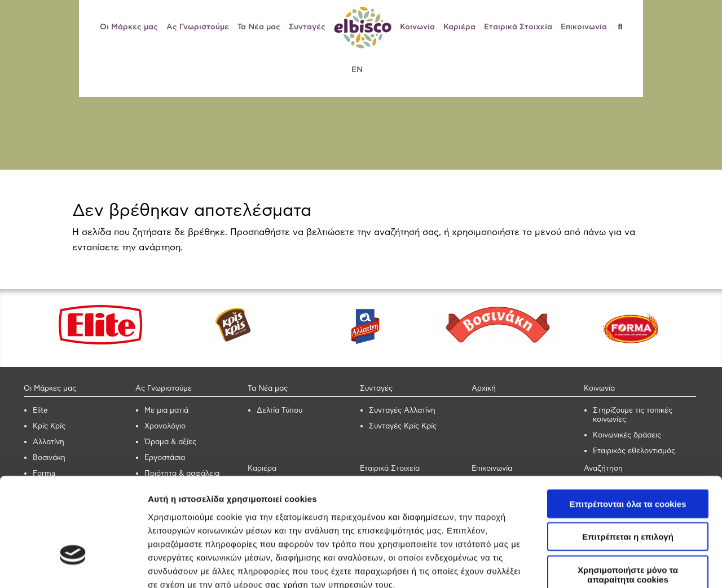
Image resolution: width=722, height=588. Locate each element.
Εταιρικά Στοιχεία (518, 27)
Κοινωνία (417, 27)
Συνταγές (307, 27)
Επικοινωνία (584, 27)
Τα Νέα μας (259, 27)
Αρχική (484, 389)
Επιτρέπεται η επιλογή (628, 456)
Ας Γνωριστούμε (198, 27)
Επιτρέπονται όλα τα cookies (628, 423)
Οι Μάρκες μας (129, 27)
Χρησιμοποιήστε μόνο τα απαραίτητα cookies (628, 493)
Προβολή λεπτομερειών (196, 566)
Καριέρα (459, 27)
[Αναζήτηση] (625, 27)
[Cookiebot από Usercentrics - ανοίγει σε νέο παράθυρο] (73, 566)
